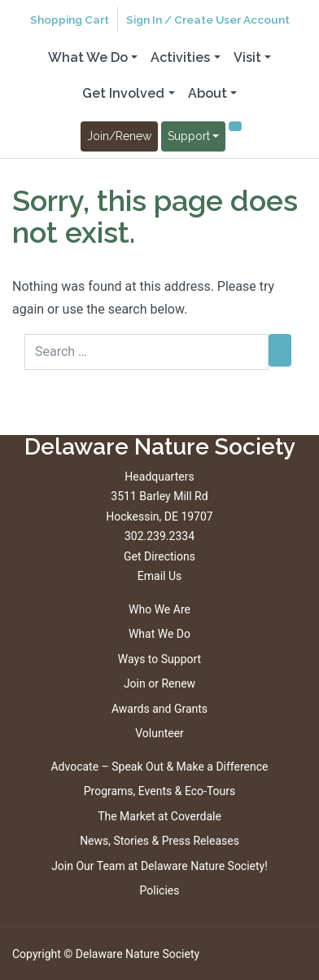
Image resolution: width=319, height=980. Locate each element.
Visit (247, 57)
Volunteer (159, 733)
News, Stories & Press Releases (159, 841)
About (208, 93)
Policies (160, 890)
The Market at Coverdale (159, 816)
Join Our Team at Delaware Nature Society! (159, 866)
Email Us (159, 576)
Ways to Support (159, 659)
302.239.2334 (159, 536)
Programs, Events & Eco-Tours (160, 791)
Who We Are (159, 609)
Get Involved (123, 93)
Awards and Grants (159, 709)
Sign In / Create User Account (208, 20)
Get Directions (159, 556)
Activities (180, 57)
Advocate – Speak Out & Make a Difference (159, 767)
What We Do (88, 57)
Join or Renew (159, 683)
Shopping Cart (70, 20)
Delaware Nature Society (138, 954)
